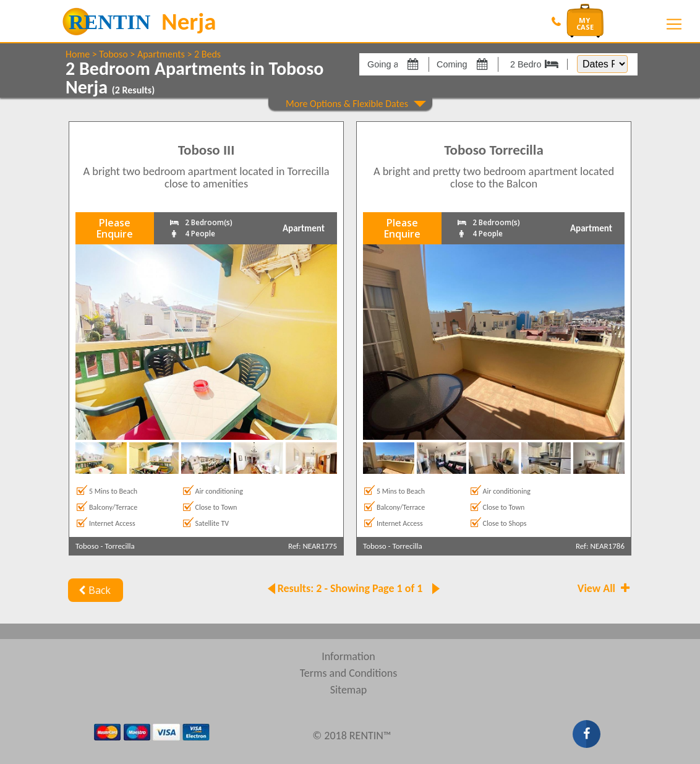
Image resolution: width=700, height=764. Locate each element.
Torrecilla (120, 546)
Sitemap (349, 690)
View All (605, 588)
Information (348, 656)
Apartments (161, 54)
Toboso (113, 54)
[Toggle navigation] (674, 24)
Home (78, 54)
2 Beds (207, 54)
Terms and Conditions (349, 673)
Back (93, 590)
